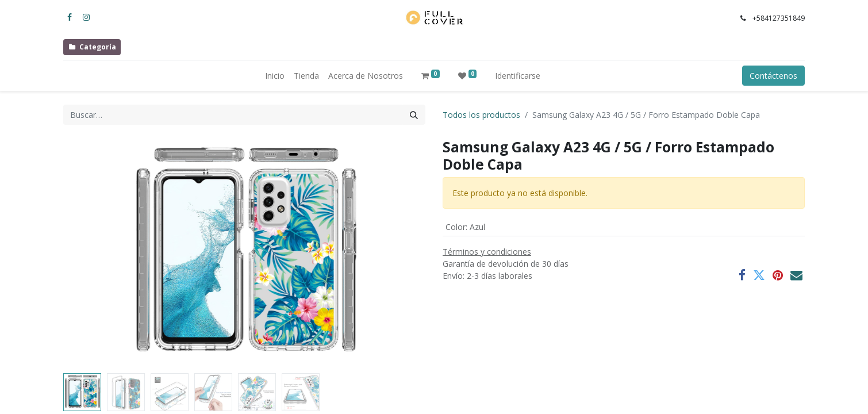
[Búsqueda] (414, 115)
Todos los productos (481, 115)
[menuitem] (275, 76)
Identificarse (518, 76)
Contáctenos (773, 76)
